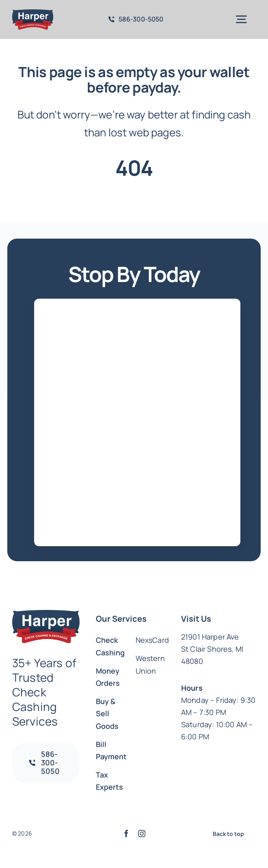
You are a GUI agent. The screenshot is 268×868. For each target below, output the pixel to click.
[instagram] (142, 834)
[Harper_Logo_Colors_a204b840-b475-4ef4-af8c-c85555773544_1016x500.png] (33, 13)
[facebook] (126, 834)
